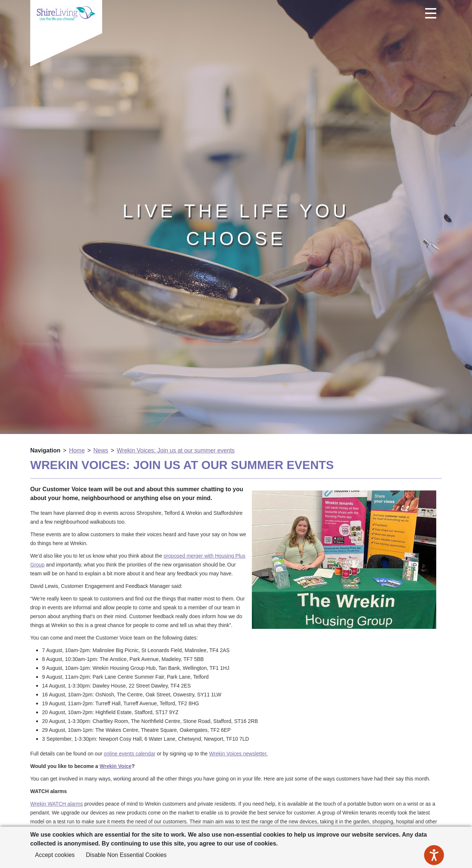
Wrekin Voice (116, 766)
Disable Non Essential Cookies (126, 855)
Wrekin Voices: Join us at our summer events (176, 450)
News (101, 450)
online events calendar (129, 754)
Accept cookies (55, 855)
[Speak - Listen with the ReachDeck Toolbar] (434, 855)
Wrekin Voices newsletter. (238, 754)
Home (77, 450)
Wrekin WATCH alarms (57, 804)
